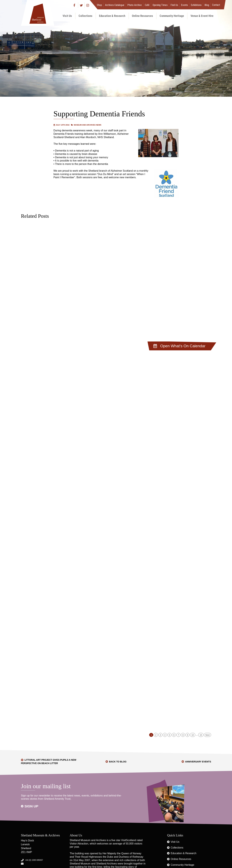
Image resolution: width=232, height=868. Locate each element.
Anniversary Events (198, 762)
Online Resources (143, 16)
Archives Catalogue (115, 5)
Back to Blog (118, 762)
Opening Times (160, 5)
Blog (207, 5)
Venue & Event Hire (202, 16)
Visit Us (67, 16)
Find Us (174, 5)
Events (184, 5)
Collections (86, 16)
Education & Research (112, 16)
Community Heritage (172, 16)
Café (147, 5)
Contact (216, 5)
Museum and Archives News (88, 125)
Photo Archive (135, 5)
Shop (99, 5)
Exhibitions (196, 5)
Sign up (31, 806)
